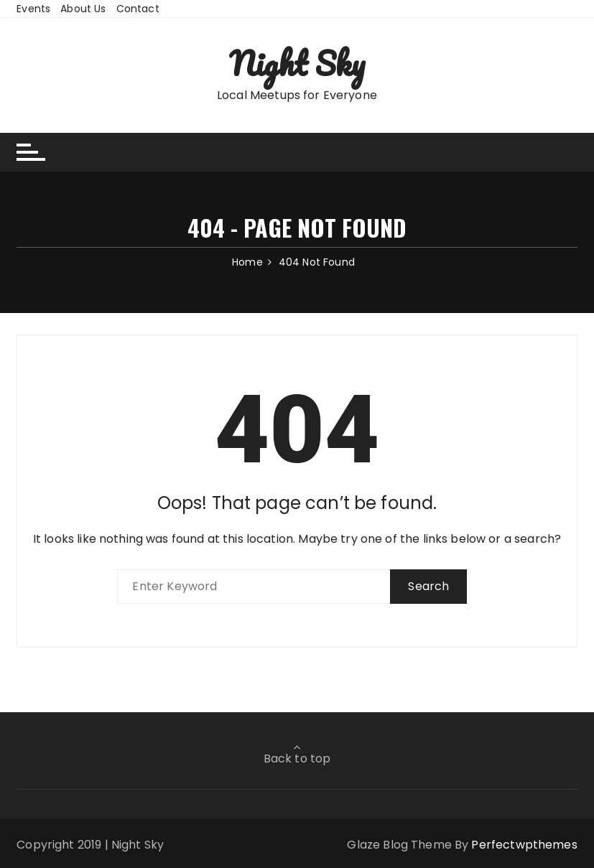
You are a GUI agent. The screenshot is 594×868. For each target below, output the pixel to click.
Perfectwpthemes (524, 845)
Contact (138, 9)
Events (33, 9)
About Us (83, 9)
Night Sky (297, 63)
